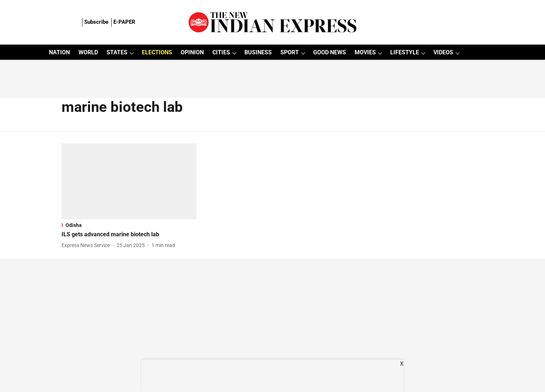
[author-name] (87, 245)
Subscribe (96, 22)
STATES (117, 52)
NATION (59, 52)
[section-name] (129, 225)
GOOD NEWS (330, 52)
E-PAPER (124, 22)
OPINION (192, 52)
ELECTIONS (157, 52)
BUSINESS (258, 52)
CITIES (221, 52)
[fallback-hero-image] (129, 181)
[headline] (129, 235)
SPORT (290, 52)
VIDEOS (443, 52)
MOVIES (365, 52)
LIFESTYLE (405, 52)
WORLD (88, 52)
